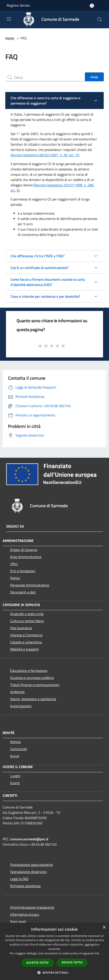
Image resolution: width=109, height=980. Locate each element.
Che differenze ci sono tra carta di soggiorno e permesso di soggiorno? (45, 101)
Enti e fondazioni (23, 571)
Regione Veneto (18, 5)
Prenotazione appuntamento (32, 865)
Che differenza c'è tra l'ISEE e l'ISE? (38, 256)
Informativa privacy (25, 914)
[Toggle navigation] (9, 19)
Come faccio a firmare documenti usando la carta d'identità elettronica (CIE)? (48, 282)
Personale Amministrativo (30, 585)
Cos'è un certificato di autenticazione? (39, 268)
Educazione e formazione (29, 671)
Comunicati (19, 749)
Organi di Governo (24, 550)
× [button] (104, 928)
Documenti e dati (23, 592)
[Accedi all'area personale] (92, 6)
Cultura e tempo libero (27, 621)
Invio (94, 77)
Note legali (18, 921)
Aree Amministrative (26, 557)
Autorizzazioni (21, 706)
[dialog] (54, 951)
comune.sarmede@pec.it (29, 839)
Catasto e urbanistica (26, 642)
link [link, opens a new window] (97, 953)
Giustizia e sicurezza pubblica (32, 678)
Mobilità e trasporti (24, 649)
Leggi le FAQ (19, 879)
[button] (54, 972)
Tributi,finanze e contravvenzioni (35, 685)
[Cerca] (100, 19)
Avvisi (15, 756)
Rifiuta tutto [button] (72, 962)
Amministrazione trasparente (32, 907)
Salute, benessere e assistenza (33, 699)
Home (10, 38)
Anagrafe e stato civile (27, 614)
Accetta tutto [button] (38, 963)
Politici (15, 578)
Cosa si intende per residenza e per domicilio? (45, 296)
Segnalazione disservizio (28, 872)
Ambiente (17, 692)
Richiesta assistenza (25, 886)
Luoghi (15, 776)
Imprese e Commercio (26, 635)
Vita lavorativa (21, 628)
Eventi (15, 783)
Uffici (14, 564)
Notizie (15, 742)
